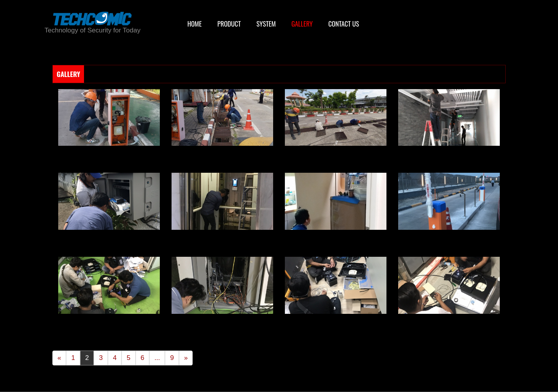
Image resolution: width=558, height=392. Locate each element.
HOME (194, 24)
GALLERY (302, 24)
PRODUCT (229, 24)
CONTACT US (343, 24)
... (157, 358)
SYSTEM (266, 24)
